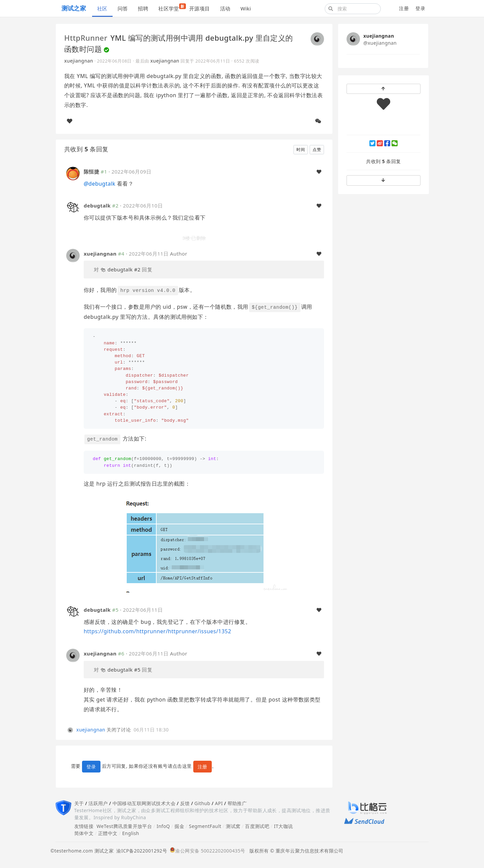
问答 (123, 8)
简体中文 (84, 833)
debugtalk (99, 184)
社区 (102, 8)
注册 (404, 8)
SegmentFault (205, 826)
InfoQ (163, 826)
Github (202, 803)
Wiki (246, 8)
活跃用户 (98, 803)
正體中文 (108, 833)
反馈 (185, 803)
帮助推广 (237, 803)
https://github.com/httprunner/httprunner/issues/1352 (157, 631)
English (131, 833)
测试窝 (233, 826)
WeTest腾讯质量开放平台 (124, 826)
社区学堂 (171, 8)
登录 (420, 8)
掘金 (179, 826)
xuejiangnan (79, 61)
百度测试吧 (257, 826)
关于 (79, 803)
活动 (225, 8)
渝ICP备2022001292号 (140, 851)
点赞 (317, 149)
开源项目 (200, 8)
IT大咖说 (284, 826)
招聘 (143, 8)
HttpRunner (86, 38)
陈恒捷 (91, 172)
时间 (301, 149)
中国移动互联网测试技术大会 (144, 803)
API (219, 803)
